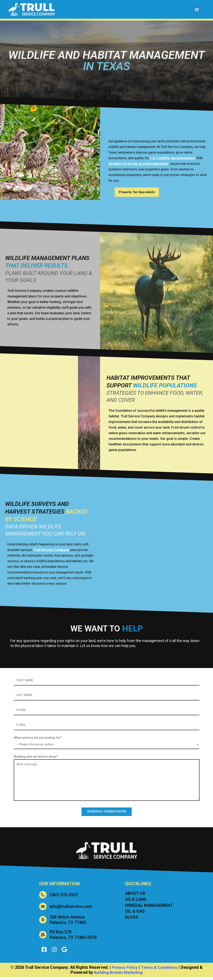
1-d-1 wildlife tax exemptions (172, 158)
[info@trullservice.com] (43, 909)
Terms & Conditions (160, 970)
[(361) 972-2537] (43, 897)
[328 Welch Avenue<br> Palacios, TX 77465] (43, 922)
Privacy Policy (124, 970)
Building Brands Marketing (118, 975)
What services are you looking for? (38, 739)
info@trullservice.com (71, 909)
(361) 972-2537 (64, 897)
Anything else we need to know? (36, 758)
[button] (197, 9)
